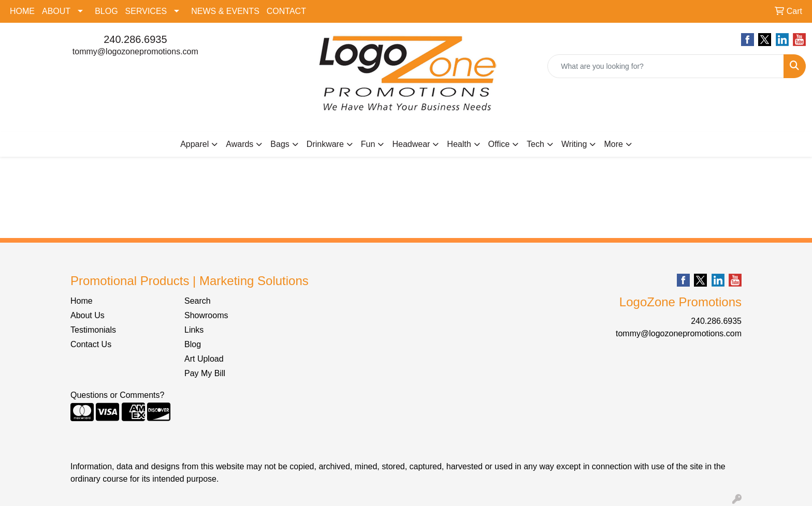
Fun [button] (368, 144)
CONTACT (286, 11)
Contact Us (91, 344)
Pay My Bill (205, 373)
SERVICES (146, 11)
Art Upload (204, 359)
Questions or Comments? (117, 395)
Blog (193, 344)
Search (198, 301)
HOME (22, 11)
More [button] (613, 144)
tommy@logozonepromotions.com (135, 51)
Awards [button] (240, 144)
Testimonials (93, 330)
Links (194, 330)
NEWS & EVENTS (225, 11)
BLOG (106, 11)
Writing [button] (574, 144)
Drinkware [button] (325, 144)
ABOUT (56, 11)
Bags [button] (280, 144)
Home (82, 301)
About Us (88, 315)
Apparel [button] (194, 144)
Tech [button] (535, 144)
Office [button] (499, 144)
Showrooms (206, 315)
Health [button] (459, 144)
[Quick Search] (666, 66)
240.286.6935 (135, 39)
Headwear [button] (411, 144)
